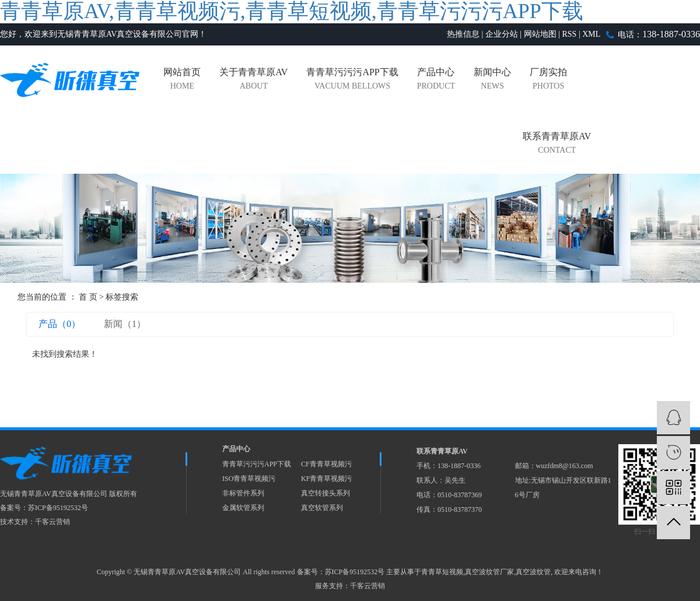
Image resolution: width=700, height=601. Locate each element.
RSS (569, 34)
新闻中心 (492, 80)
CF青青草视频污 (326, 464)
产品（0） (60, 324)
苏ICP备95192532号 (58, 508)
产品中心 (436, 80)
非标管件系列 (243, 493)
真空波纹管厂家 (489, 572)
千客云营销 (52, 522)
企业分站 (502, 34)
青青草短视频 (442, 572)
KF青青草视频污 (326, 479)
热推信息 (463, 34)
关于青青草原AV (253, 80)
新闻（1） (125, 324)
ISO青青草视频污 (249, 479)
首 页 (88, 297)
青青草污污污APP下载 (352, 80)
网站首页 (182, 80)
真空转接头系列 (325, 493)
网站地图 (540, 34)
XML (591, 34)
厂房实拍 (548, 80)
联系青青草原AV (557, 144)
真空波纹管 (533, 572)
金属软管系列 (243, 508)
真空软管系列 (322, 508)
